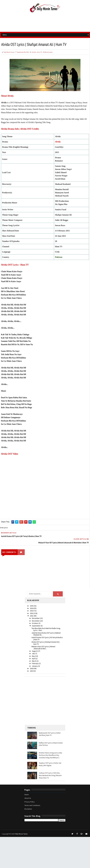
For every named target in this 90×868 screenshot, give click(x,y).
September (36, 626)
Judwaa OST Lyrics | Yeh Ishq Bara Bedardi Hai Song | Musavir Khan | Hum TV (50, 775)
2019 (32, 671)
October (35, 623)
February (35, 663)
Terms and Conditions (32, 805)
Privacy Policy (30, 802)
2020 (32, 668)
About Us (28, 798)
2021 (32, 616)
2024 (32, 608)
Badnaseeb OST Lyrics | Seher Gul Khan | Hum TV (50, 734)
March (34, 661)
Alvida (34, 52)
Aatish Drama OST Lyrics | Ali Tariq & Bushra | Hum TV (47, 638)
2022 (32, 613)
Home (27, 795)
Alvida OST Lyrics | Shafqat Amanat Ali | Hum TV (45, 643)
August (35, 651)
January (35, 666)
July (34, 653)
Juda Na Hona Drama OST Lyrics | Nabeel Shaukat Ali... (46, 634)
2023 (32, 611)
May (34, 656)
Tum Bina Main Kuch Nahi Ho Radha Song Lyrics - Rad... (46, 629)
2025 (32, 606)
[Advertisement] (48, 701)
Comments (48, 52)
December (36, 618)
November (36, 621)
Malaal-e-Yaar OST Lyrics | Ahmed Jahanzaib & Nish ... (43, 648)
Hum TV (39, 52)
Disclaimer (28, 809)
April (34, 659)
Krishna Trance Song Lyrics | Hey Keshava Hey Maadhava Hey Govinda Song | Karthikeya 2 (51, 755)
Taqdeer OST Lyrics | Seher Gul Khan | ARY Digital (50, 764)
